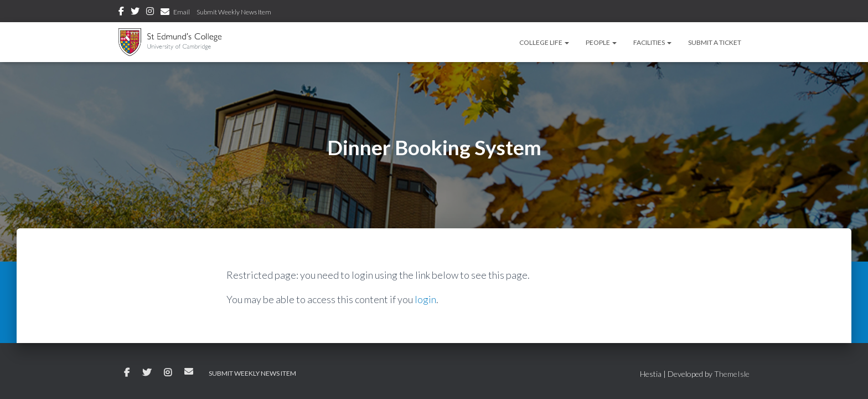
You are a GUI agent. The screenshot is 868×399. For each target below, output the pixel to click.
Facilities (652, 42)
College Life (544, 42)
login (425, 299)
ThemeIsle (732, 374)
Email (182, 12)
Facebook (121, 13)
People (601, 42)
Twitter (135, 13)
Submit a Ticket (715, 42)
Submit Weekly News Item (234, 12)
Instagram (150, 13)
